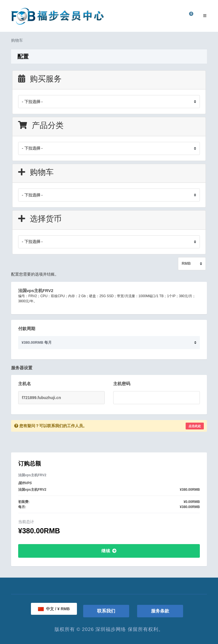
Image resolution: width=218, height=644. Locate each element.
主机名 (25, 384)
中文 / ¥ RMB (54, 609)
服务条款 (160, 611)
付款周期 (27, 329)
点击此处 (195, 426)
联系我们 (106, 611)
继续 (109, 551)
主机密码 (122, 384)
